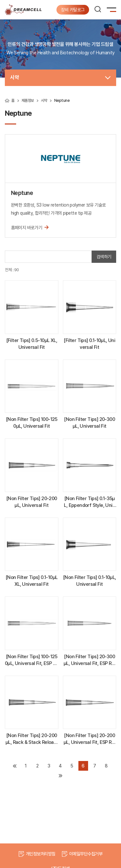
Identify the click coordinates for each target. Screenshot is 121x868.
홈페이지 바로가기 (30, 227)
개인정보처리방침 (41, 854)
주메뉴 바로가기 (0, 0)
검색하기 (104, 257)
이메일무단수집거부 (86, 854)
